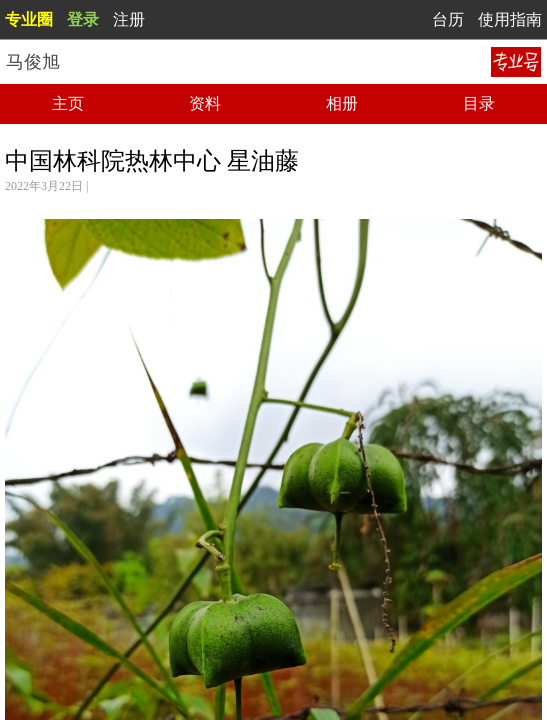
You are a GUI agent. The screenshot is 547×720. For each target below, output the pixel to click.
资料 (205, 103)
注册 (129, 19)
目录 (479, 103)
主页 (68, 103)
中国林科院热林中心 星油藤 (152, 161)
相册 (342, 103)
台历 (448, 19)
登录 (83, 19)
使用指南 (510, 19)
